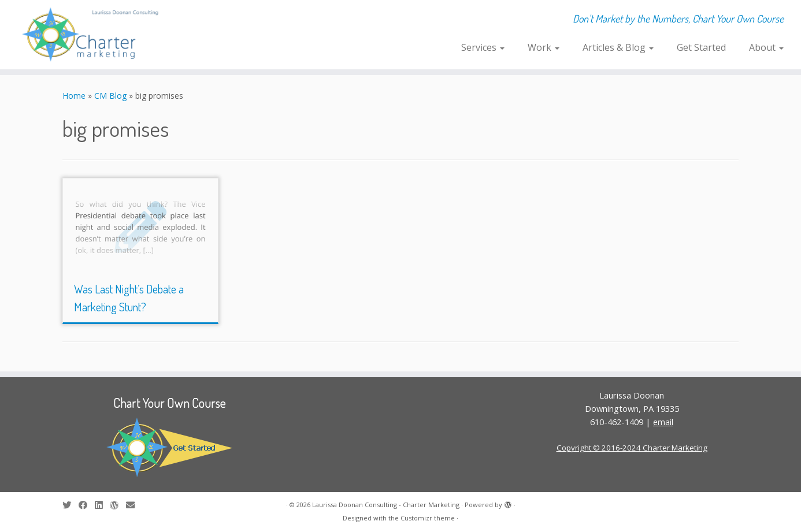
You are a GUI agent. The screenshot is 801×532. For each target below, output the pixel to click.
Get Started (701, 47)
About (766, 47)
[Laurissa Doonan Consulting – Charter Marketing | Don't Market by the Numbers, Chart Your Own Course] (92, 35)
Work (544, 47)
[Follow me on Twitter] (71, 505)
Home (74, 96)
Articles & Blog (618, 47)
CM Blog (110, 96)
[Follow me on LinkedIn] (102, 505)
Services (483, 47)
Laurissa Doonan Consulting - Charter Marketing (386, 505)
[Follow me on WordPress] (118, 505)
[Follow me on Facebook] (87, 505)
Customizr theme (428, 518)
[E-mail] (134, 505)
